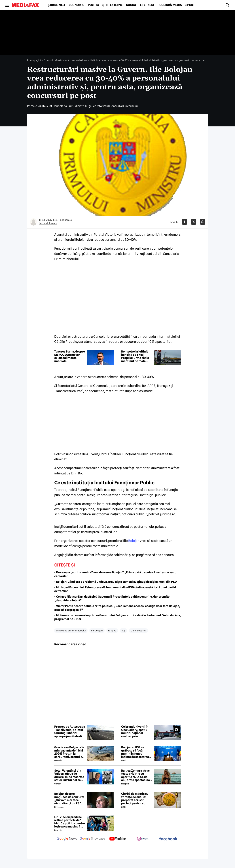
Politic (93, 5)
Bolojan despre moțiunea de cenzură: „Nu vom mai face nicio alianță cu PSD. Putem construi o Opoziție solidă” (69, 799)
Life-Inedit (148, 5)
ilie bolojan (97, 631)
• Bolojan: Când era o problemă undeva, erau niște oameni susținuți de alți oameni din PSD (116, 582)
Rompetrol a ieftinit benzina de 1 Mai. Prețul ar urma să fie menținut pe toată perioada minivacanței (135, 356)
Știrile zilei (56, 5)
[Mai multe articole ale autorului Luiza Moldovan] (33, 222)
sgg (123, 631)
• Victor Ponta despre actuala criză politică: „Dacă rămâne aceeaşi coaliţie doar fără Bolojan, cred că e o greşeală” (117, 608)
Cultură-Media (171, 5)
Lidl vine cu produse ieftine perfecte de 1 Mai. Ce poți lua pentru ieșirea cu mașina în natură (70, 822)
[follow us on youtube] (118, 839)
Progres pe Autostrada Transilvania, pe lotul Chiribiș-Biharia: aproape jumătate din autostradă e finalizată (70, 731)
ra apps (112, 631)
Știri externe (112, 5)
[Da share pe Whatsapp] (203, 222)
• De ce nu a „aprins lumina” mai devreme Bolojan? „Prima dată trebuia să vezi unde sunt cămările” (115, 574)
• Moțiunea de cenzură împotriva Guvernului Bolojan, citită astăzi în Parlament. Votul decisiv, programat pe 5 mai (117, 617)
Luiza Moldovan (48, 223)
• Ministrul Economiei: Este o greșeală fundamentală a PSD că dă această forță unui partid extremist (115, 589)
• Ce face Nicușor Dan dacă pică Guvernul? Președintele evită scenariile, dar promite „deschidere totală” (112, 599)
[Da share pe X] (194, 222)
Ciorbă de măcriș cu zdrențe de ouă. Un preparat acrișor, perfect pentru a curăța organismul (135, 799)
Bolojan (134, 541)
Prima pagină (34, 60)
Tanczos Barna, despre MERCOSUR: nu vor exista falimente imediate (70, 356)
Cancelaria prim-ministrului (71, 631)
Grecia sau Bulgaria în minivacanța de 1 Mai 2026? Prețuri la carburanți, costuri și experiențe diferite (69, 752)
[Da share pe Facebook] (185, 222)
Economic (77, 5)
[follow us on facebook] (168, 839)
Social (131, 5)
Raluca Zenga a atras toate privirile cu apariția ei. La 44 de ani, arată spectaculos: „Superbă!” (137, 775)
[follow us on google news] (67, 839)
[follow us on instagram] (143, 839)
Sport (190, 5)
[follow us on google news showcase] (92, 839)
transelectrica (138, 631)
